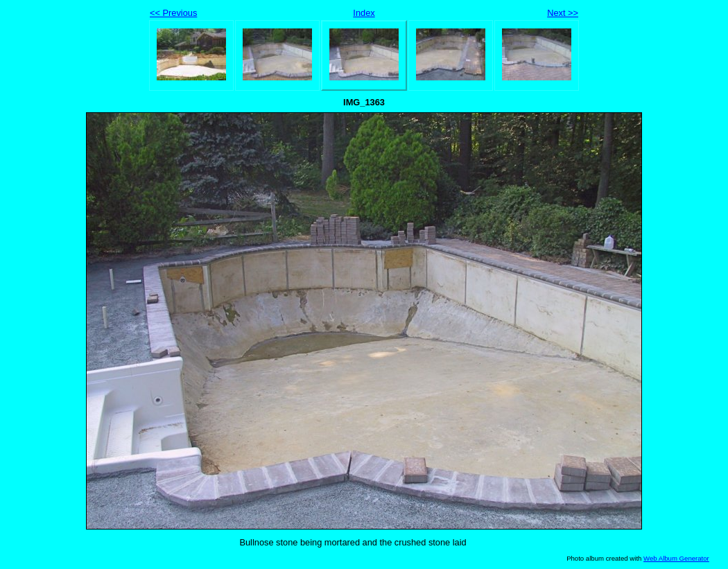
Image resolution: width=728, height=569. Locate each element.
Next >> (563, 13)
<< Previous (173, 13)
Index (364, 13)
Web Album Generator (676, 558)
